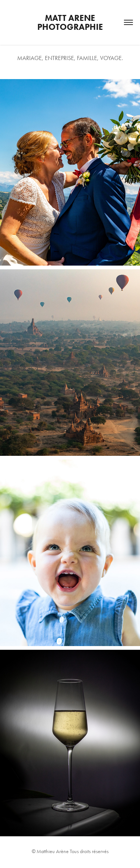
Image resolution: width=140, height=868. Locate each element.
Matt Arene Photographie (70, 22)
